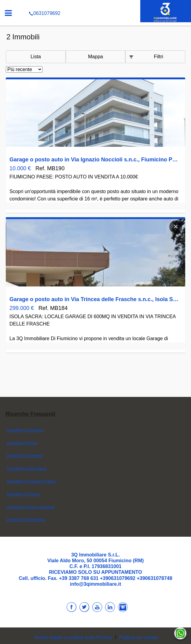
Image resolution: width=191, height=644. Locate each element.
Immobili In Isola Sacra (26, 468)
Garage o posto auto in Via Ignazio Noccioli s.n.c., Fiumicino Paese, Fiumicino (94, 160)
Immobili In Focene (23, 494)
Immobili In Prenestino (26, 520)
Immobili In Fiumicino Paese (31, 481)
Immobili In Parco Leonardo (31, 507)
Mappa (95, 57)
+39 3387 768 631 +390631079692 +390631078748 (116, 578)
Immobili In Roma (22, 443)
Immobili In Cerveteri (25, 456)
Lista (36, 57)
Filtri (159, 57)
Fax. (53, 578)
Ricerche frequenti (30, 414)
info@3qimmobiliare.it (96, 584)
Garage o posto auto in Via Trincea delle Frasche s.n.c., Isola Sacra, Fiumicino (94, 299)
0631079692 (95, 4)
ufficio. (39, 578)
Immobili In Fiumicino (25, 430)
